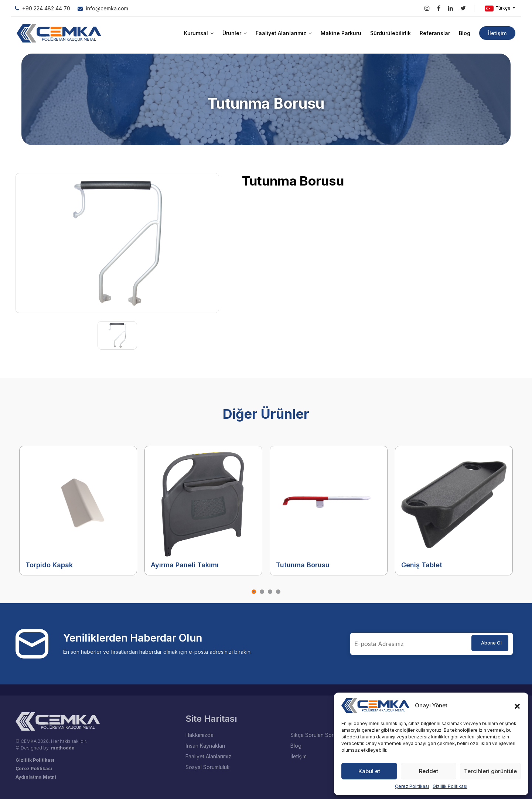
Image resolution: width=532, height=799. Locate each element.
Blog (465, 33)
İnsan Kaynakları (205, 746)
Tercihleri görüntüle (490, 771)
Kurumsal (199, 33)
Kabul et (369, 771)
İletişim (497, 33)
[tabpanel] (78, 511)
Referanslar (435, 33)
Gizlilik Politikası (450, 786)
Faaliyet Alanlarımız (284, 33)
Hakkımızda (199, 735)
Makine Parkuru (341, 33)
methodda (63, 748)
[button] (517, 705)
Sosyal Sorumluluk (208, 767)
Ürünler (235, 33)
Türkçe (498, 8)
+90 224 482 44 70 (42, 8)
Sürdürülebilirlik (391, 33)
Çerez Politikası (412, 786)
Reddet (429, 771)
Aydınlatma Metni (36, 777)
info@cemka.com (103, 8)
